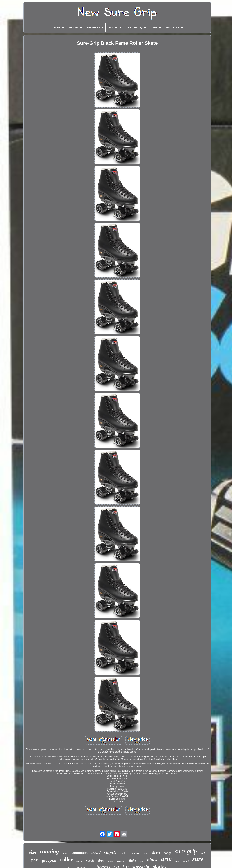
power (66, 853)
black (152, 860)
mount (186, 861)
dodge (167, 853)
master (110, 861)
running (49, 851)
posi (35, 860)
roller (66, 859)
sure (198, 859)
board (96, 852)
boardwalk (121, 861)
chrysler (111, 852)
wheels (90, 861)
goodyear (49, 860)
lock (203, 853)
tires (101, 860)
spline (125, 853)
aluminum (80, 853)
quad (142, 862)
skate (156, 852)
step (177, 861)
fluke (132, 861)
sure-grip (186, 851)
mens (79, 861)
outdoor (136, 853)
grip (166, 859)
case (145, 853)
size (33, 852)
